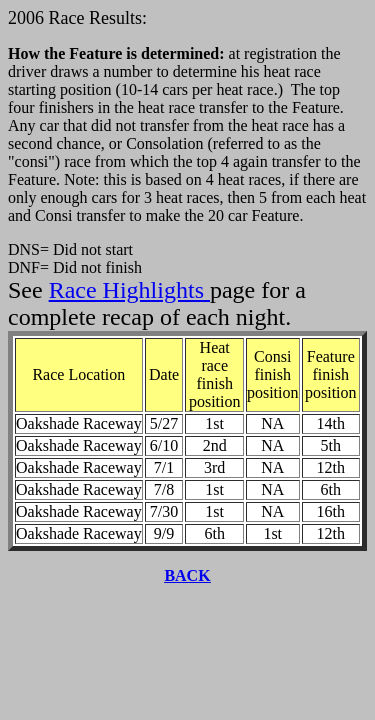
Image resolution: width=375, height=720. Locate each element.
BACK (187, 575)
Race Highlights (129, 290)
